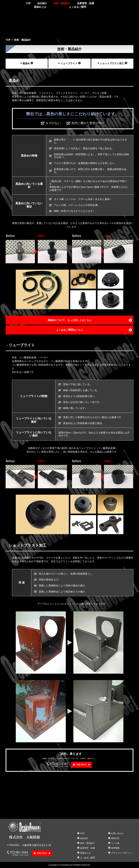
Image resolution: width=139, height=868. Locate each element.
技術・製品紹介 (62, 3)
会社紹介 (42, 3)
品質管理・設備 (85, 3)
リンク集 (115, 843)
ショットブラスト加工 (112, 63)
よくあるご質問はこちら (70, 330)
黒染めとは (40, 7)
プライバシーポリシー (122, 853)
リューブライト (69, 63)
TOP (28, 3)
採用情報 (115, 848)
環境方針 (115, 838)
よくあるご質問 (77, 7)
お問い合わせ (130, 4)
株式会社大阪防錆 (10, 5)
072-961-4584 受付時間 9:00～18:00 (108, 4)
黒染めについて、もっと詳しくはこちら (70, 320)
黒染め (26, 63)
